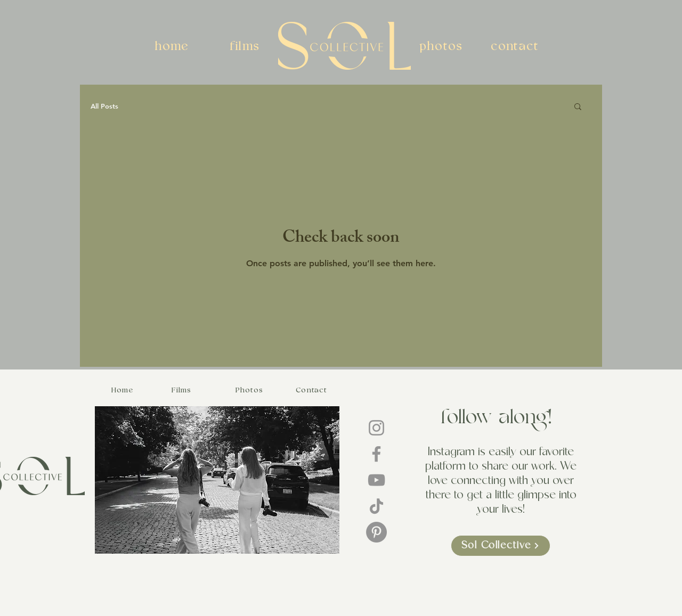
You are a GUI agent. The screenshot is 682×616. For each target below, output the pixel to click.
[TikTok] (376, 506)
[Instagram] (376, 428)
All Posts (104, 106)
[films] (246, 46)
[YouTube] (376, 480)
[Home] (123, 390)
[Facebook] (376, 454)
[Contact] (312, 390)
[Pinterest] (376, 532)
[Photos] (250, 390)
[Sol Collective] (501, 546)
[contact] (516, 46)
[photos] (442, 46)
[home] (173, 46)
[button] (578, 107)
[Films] (183, 390)
